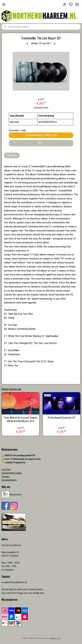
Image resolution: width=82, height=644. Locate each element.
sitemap (53, 638)
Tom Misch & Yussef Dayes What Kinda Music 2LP (20, 419)
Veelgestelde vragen (12, 473)
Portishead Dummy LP (62, 418)
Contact (5, 477)
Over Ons (6, 470)
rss (59, 638)
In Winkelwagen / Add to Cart (41, 135)
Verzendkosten (9, 480)
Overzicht (12, 155)
